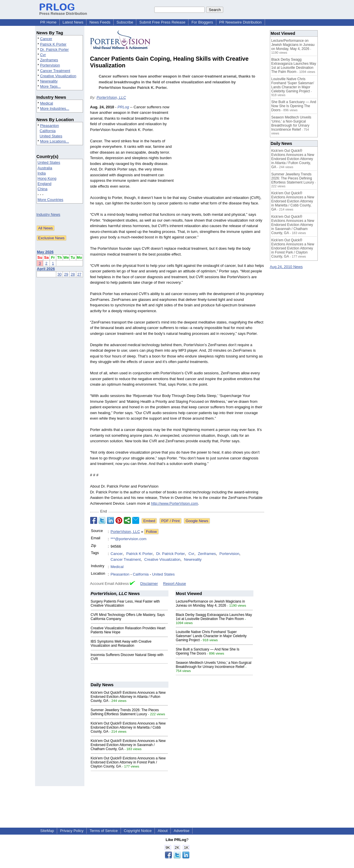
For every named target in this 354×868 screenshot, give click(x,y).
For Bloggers (202, 22)
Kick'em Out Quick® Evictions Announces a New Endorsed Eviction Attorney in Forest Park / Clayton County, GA (128, 762)
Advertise (181, 831)
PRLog (123, 107)
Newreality (49, 81)
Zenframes (49, 60)
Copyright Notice (138, 831)
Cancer (46, 39)
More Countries (51, 200)
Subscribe (125, 22)
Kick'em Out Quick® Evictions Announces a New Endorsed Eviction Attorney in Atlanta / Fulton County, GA (128, 697)
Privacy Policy (72, 831)
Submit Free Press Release (162, 22)
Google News (197, 521)
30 (59, 274)
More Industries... (55, 108)
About (163, 831)
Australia (45, 168)
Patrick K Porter (53, 44)
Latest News (73, 22)
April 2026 (46, 269)
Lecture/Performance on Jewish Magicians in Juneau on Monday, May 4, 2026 (210, 603)
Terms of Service (104, 831)
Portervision (50, 65)
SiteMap (47, 831)
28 (73, 274)
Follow (151, 532)
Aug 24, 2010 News (286, 267)
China (43, 189)
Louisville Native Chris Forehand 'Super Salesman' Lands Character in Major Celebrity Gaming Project (211, 636)
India (42, 173)
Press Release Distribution (63, 11)
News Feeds (100, 22)
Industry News (48, 214)
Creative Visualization (58, 76)
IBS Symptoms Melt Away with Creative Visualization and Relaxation (121, 644)
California (48, 131)
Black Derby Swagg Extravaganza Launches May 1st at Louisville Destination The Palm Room (214, 617)
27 (79, 274)
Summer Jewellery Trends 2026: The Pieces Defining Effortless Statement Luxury (125, 712)
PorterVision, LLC (111, 97)
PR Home (48, 22)
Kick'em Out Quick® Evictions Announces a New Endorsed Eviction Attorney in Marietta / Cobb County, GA (128, 727)
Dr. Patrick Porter (54, 50)
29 (66, 274)
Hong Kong (47, 178)
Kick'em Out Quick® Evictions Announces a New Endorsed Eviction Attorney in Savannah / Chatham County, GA (128, 745)
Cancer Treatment (55, 71)
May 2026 (45, 252)
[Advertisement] (221, 147)
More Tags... (50, 86)
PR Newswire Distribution (240, 22)
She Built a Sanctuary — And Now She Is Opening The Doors (294, 106)
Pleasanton (49, 126)
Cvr (43, 55)
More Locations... (55, 141)
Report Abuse (175, 584)
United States (51, 136)
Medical (47, 103)
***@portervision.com (128, 539)
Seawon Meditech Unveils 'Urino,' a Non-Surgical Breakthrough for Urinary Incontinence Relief (214, 665)
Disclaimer (149, 584)
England (45, 184)
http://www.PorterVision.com (175, 503)
